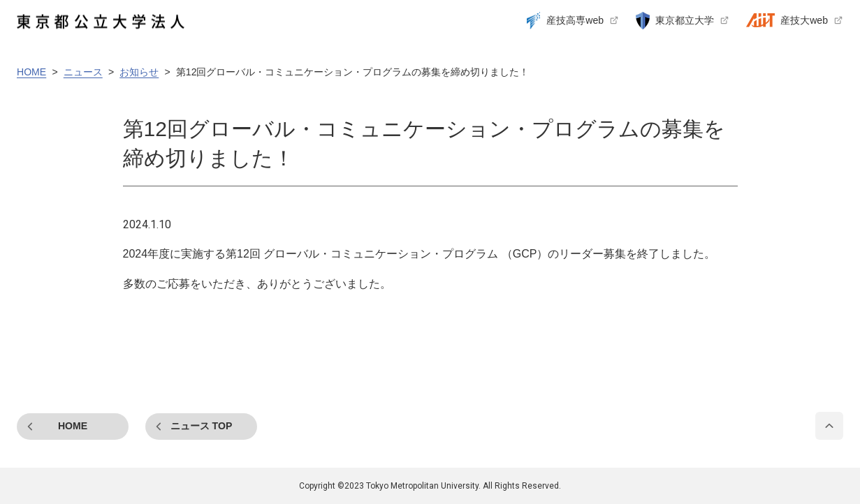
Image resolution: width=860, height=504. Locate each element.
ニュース (202, 426)
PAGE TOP (829, 426)
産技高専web (575, 20)
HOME (73, 426)
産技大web (804, 20)
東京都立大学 (685, 20)
